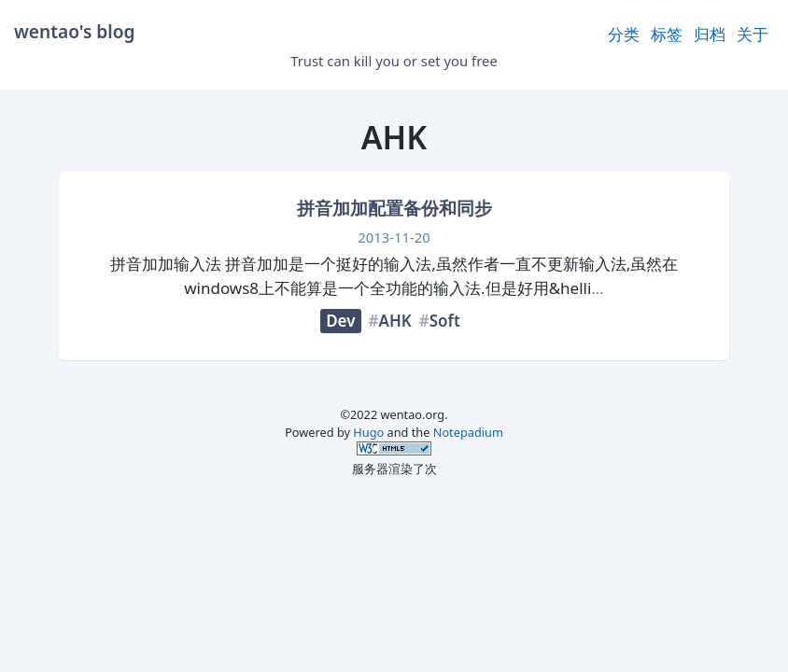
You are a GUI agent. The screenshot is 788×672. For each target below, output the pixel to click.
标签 (667, 34)
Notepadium (468, 432)
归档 (710, 34)
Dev (340, 321)
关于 (753, 34)
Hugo (368, 432)
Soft (445, 321)
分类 (624, 34)
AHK (395, 321)
